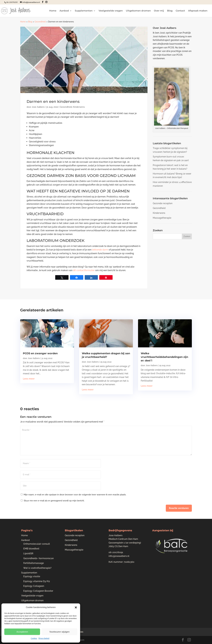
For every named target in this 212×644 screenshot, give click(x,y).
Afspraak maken (198, 11)
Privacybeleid (44, 638)
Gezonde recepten (163, 203)
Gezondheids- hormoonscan (38, 558)
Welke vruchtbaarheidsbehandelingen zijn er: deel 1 (164, 357)
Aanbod (64, 11)
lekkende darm (100, 250)
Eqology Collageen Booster (38, 591)
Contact (180, 11)
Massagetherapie (162, 218)
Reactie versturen (179, 508)
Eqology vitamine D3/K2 (37, 581)
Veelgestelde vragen (111, 11)
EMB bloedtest (31, 549)
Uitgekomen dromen (138, 11)
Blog (170, 11)
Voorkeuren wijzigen (59, 632)
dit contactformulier (84, 270)
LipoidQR (28, 553)
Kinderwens (79, 107)
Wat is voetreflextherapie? (37, 568)
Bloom (81, 640)
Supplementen (84, 11)
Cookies (34, 638)
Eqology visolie (32, 576)
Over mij (159, 11)
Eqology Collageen (34, 586)
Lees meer (29, 379)
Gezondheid (40, 22)
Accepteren (22, 632)
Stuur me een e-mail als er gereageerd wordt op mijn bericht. (53, 501)
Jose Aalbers (38, 107)
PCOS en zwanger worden (40, 353)
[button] (76, 607)
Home (53, 11)
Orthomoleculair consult (37, 544)
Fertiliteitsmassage (34, 563)
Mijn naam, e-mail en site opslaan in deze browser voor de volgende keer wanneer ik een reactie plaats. (75, 495)
